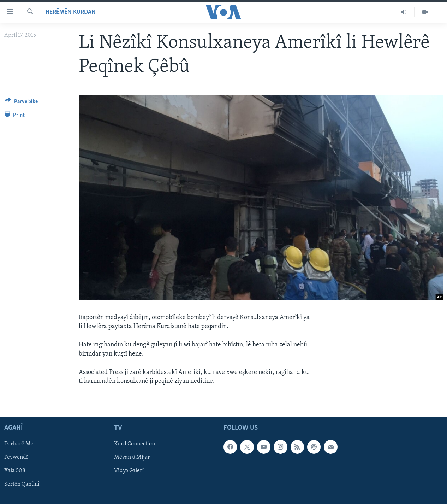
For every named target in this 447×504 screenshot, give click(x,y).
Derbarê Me (19, 444)
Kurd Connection (135, 444)
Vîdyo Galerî (129, 471)
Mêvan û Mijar (132, 458)
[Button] (21, 103)
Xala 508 (15, 471)
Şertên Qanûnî (22, 485)
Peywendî (16, 458)
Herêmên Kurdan (71, 12)
